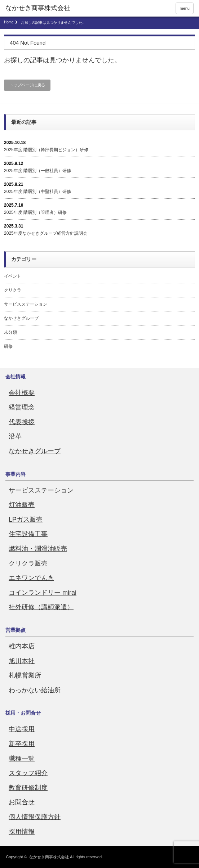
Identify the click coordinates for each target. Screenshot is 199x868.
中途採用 (22, 729)
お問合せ (22, 802)
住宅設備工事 (28, 534)
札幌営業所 (25, 675)
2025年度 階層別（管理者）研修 (35, 212)
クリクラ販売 (28, 563)
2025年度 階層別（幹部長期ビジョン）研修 (46, 150)
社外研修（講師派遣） (41, 607)
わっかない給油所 (35, 690)
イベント (13, 276)
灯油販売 (22, 505)
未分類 (10, 332)
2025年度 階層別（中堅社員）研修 (37, 192)
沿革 (15, 436)
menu (185, 8)
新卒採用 (22, 744)
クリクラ (13, 290)
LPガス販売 (26, 520)
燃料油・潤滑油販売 (38, 549)
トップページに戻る (27, 85)
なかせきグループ (21, 318)
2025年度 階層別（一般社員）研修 (37, 171)
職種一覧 (22, 759)
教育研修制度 (28, 788)
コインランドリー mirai (43, 593)
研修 (8, 346)
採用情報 (22, 832)
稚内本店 (22, 646)
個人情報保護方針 (35, 817)
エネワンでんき (31, 578)
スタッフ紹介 (28, 773)
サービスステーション (26, 304)
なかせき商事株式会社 (49, 857)
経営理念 (22, 407)
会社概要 (22, 393)
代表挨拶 (22, 422)
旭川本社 (22, 661)
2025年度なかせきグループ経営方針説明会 (46, 233)
